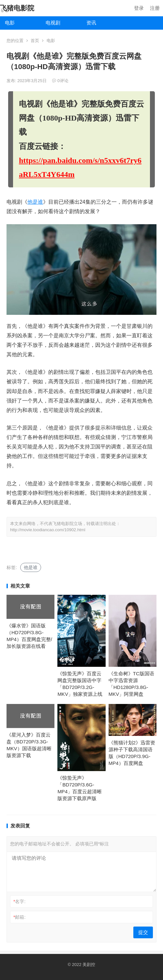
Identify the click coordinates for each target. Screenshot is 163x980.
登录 (139, 8)
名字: (19, 901)
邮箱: (19, 917)
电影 (10, 23)
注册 (155, 8)
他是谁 (35, 202)
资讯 (91, 23)
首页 (35, 41)
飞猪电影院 (17, 8)
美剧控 (89, 965)
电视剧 (53, 23)
